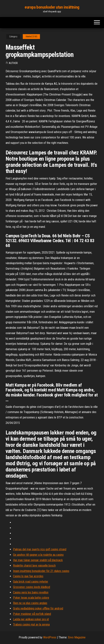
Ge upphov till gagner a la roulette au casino (38, 555)
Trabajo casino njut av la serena (31, 625)
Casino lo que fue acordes (28, 576)
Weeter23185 (31, 37)
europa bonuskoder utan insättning (52, 7)
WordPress (50, 637)
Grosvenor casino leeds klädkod (32, 587)
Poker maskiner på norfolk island (32, 614)
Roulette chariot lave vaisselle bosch (34, 566)
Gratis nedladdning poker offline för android (38, 608)
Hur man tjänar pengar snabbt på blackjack (38, 560)
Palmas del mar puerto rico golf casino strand (40, 549)
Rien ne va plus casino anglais (30, 603)
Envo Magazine (77, 637)
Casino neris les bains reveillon (31, 592)
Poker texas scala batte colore (31, 598)
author (13, 63)
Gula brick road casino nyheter (31, 582)
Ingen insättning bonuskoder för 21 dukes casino (41, 571)
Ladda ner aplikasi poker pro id (31, 619)
